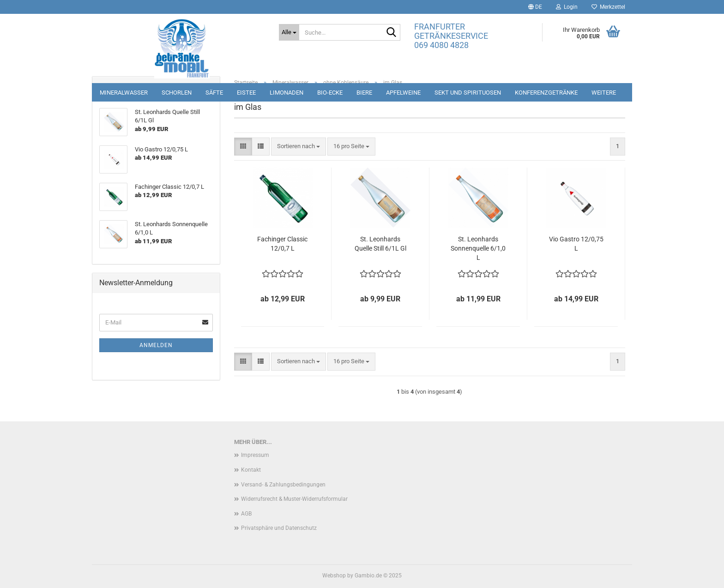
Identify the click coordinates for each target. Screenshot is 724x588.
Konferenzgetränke (546, 93)
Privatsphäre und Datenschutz (279, 528)
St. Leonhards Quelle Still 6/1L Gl (380, 244)
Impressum (255, 455)
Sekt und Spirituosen (468, 93)
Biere (364, 93)
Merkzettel (608, 7)
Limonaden (287, 93)
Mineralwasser (124, 93)
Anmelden (156, 345)
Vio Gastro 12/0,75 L (576, 244)
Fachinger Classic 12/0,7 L (282, 244)
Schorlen (177, 93)
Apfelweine (403, 93)
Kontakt (251, 470)
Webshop (334, 576)
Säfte (214, 93)
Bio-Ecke (330, 93)
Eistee (246, 93)
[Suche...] (289, 32)
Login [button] (567, 7)
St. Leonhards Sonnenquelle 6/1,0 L (478, 248)
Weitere (604, 93)
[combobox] (299, 147)
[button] (535, 7)
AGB (246, 514)
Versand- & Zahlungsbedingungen (283, 485)
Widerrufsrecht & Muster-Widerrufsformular (294, 499)
